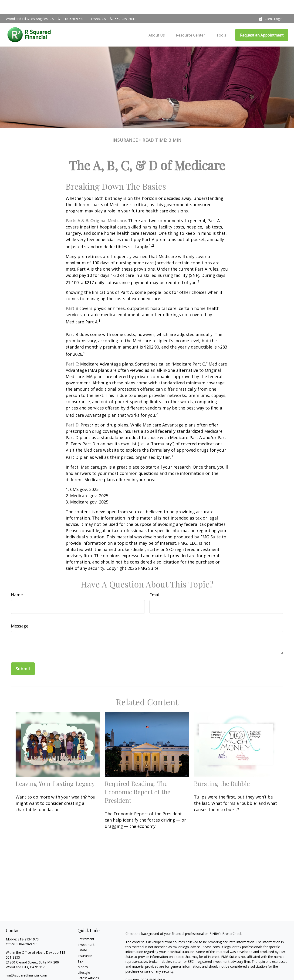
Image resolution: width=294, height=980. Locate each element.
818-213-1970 (28, 925)
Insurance (85, 942)
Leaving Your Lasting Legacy (55, 769)
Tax (80, 947)
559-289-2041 (122, 5)
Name (17, 581)
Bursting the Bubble (222, 769)
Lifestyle (84, 958)
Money (83, 953)
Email (155, 581)
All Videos (85, 970)
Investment (86, 931)
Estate (82, 936)
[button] (157, 21)
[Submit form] (23, 655)
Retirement (86, 925)
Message (20, 612)
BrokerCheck (232, 920)
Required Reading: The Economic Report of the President (138, 778)
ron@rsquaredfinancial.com (26, 961)
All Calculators (88, 975)
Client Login (271, 5)
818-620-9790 (70, 5)
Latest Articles (88, 964)
